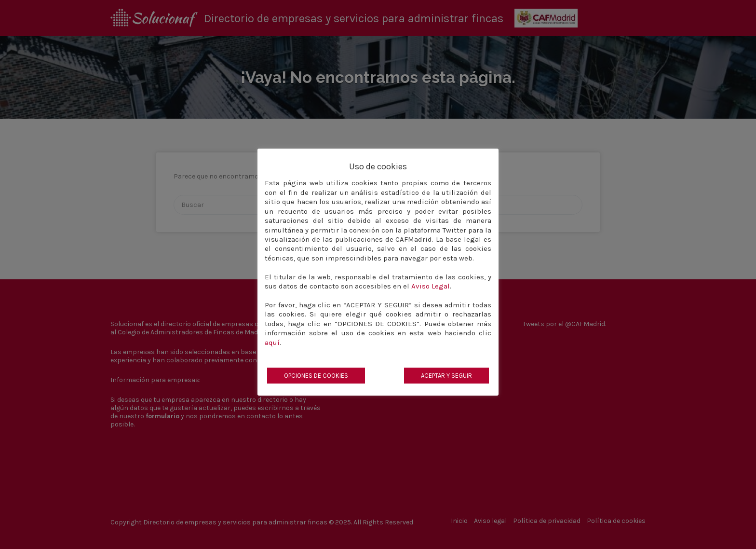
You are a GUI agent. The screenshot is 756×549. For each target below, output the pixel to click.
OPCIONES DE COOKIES (316, 376)
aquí (272, 343)
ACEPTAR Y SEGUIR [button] (446, 376)
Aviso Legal (431, 286)
